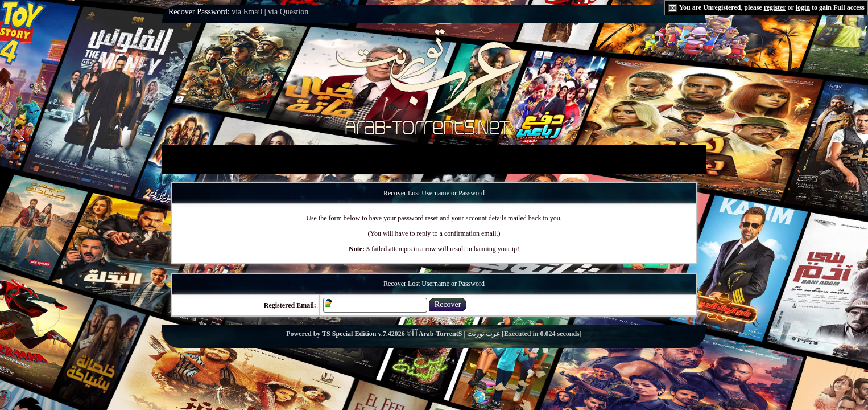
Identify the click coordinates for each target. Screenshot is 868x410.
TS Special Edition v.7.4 (357, 334)
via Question (288, 12)
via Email (247, 12)
